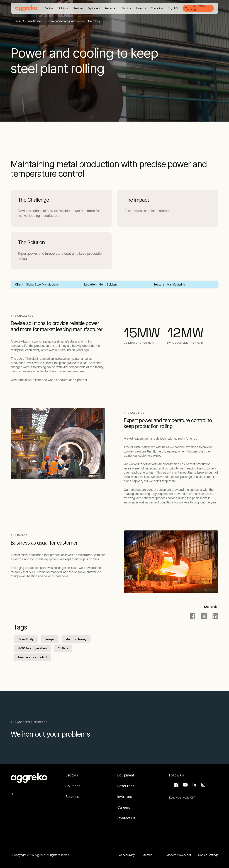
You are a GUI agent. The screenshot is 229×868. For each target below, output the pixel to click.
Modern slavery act (179, 855)
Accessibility (127, 855)
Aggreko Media (185, 785)
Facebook (176, 785)
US (176, 8)
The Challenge (33, 200)
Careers (124, 807)
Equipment (126, 775)
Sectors (72, 775)
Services (72, 797)
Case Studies (34, 21)
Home (17, 21)
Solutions (73, 786)
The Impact (137, 200)
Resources (126, 786)
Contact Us (126, 818)
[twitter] (204, 616)
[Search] (170, 8)
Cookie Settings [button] (208, 855)
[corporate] (26, 8)
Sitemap (147, 855)
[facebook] (193, 616)
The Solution (31, 243)
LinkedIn (194, 785)
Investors (125, 797)
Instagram (203, 785)
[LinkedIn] (215, 616)
